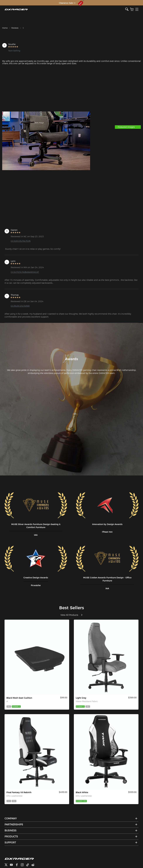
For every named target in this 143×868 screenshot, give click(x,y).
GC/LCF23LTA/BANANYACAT (25, 272)
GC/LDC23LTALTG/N (21, 241)
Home (5, 28)
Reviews (15, 28)
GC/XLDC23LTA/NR (20, 306)
